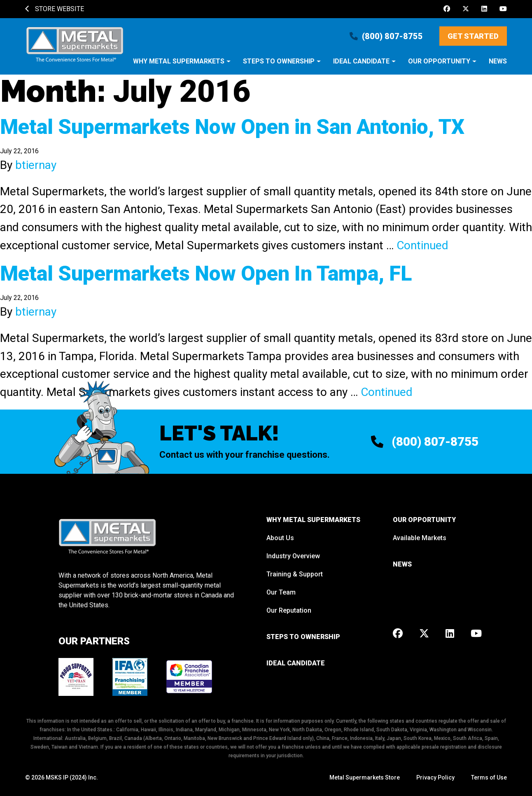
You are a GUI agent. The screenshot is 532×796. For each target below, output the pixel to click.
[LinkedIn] (484, 9)
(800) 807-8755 (386, 36)
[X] (466, 9)
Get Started (473, 36)
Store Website (55, 9)
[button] (182, 66)
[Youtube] (503, 9)
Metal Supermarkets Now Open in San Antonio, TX (232, 127)
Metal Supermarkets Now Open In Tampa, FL (206, 274)
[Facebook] (447, 9)
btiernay (36, 165)
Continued (422, 245)
